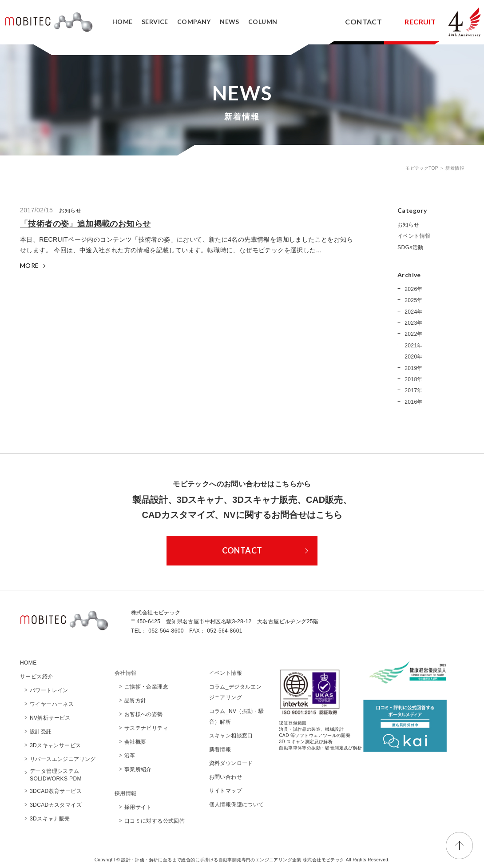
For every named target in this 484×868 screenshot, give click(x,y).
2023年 (413, 323)
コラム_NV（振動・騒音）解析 (237, 717)
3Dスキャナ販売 (50, 819)
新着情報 (220, 749)
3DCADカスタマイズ (56, 805)
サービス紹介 (36, 677)
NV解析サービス (50, 718)
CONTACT (363, 22)
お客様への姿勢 (144, 714)
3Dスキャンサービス (55, 745)
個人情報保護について (237, 804)
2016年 (413, 402)
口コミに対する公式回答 (155, 821)
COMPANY (194, 22)
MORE (30, 265)
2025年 (413, 300)
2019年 (413, 368)
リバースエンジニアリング (63, 759)
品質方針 (135, 701)
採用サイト (138, 807)
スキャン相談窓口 (231, 736)
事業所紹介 (138, 769)
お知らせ (409, 225)
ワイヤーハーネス (52, 704)
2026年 (413, 289)
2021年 (413, 346)
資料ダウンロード (231, 763)
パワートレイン (49, 690)
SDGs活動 (410, 247)
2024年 (413, 312)
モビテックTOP (423, 168)
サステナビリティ (146, 728)
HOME (123, 22)
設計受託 (41, 732)
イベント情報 (414, 236)
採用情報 (126, 793)
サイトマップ (226, 791)
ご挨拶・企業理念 (146, 687)
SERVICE (155, 22)
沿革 (130, 756)
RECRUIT (420, 22)
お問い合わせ (226, 777)
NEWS (230, 22)
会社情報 (126, 673)
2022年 (413, 334)
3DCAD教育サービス (56, 791)
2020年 (413, 357)
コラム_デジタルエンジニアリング (236, 692)
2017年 (413, 390)
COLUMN (263, 22)
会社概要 (138, 742)
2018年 (413, 379)
